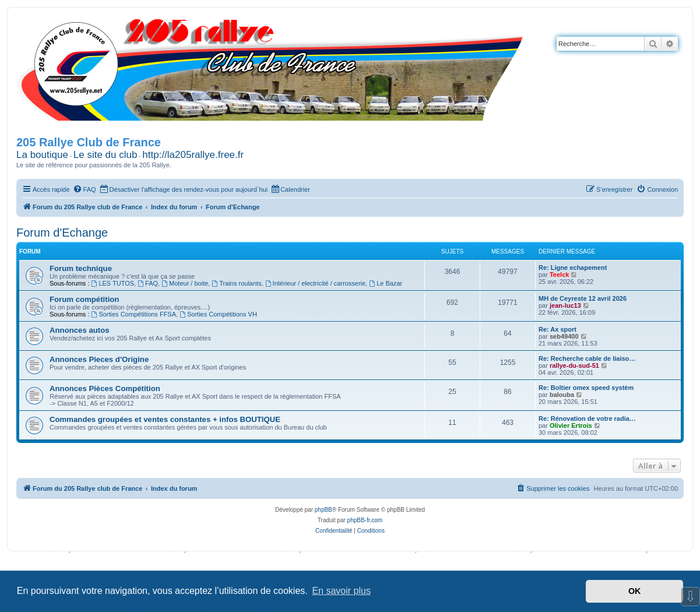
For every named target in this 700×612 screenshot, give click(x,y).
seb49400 (564, 336)
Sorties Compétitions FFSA (134, 314)
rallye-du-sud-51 (574, 365)
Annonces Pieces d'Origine (99, 359)
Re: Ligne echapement (573, 268)
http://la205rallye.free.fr (193, 155)
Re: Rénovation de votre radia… (587, 418)
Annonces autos (80, 330)
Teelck (559, 275)
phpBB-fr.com (365, 520)
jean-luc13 (565, 305)
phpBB (323, 510)
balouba (562, 395)
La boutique (42, 155)
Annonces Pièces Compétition (105, 388)
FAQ (148, 283)
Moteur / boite (185, 283)
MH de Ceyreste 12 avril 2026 (583, 298)
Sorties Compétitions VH (218, 314)
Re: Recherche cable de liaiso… (587, 358)
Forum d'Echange (62, 233)
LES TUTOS (113, 283)
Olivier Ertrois (571, 425)
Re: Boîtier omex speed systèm (586, 388)
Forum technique (81, 268)
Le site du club (105, 155)
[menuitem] (85, 189)
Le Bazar (386, 283)
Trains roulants (236, 283)
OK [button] (635, 591)
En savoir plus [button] (341, 591)
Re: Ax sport (557, 329)
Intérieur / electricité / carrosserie (315, 283)
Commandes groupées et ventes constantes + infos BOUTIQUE (165, 419)
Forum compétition (84, 299)
